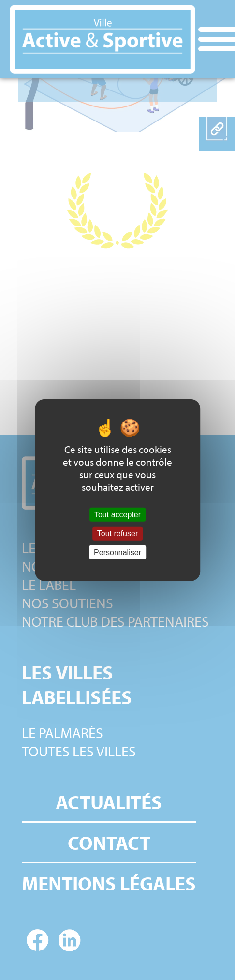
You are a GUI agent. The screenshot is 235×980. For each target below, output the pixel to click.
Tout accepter (117, 514)
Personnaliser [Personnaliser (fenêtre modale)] (117, 552)
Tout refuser (117, 533)
